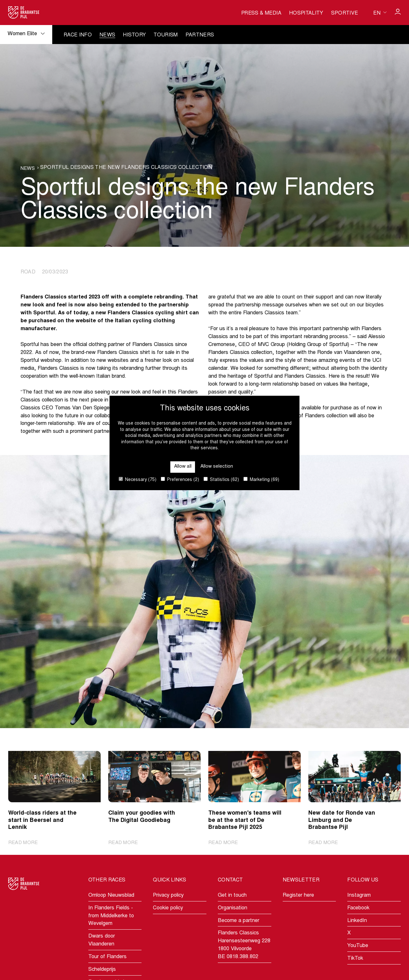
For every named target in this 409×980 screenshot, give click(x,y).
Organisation (233, 909)
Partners (200, 35)
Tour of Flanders (107, 957)
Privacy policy (168, 896)
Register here (298, 896)
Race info (78, 35)
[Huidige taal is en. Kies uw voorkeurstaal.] (380, 12)
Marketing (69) (261, 480)
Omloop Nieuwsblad (111, 896)
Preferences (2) (180, 480)
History (134, 35)
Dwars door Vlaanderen (102, 941)
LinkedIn (357, 921)
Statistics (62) (221, 480)
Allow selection (217, 466)
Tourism (166, 35)
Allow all (181, 466)
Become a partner (239, 921)
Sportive (345, 13)
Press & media (261, 13)
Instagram (359, 896)
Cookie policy (168, 909)
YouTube (358, 946)
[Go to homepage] (24, 13)
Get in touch (232, 896)
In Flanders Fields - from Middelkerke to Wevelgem (111, 916)
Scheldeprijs (102, 970)
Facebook (358, 909)
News (107, 35)
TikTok (355, 959)
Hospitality (306, 13)
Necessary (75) (138, 480)
